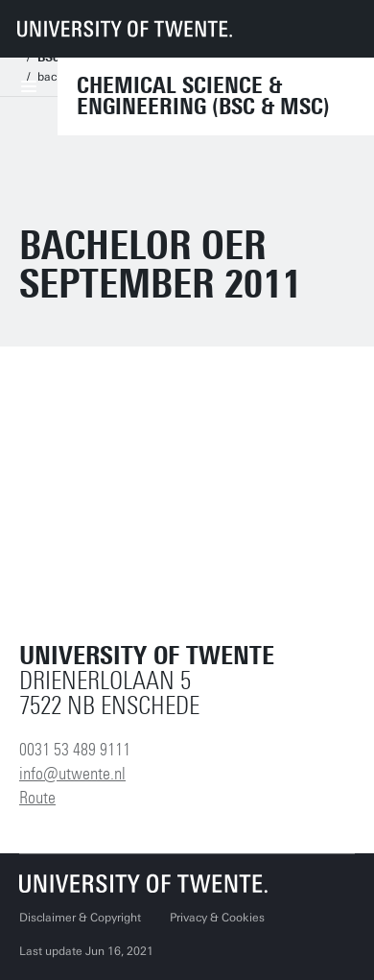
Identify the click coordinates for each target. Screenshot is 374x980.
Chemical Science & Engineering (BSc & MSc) (203, 96)
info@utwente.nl (72, 774)
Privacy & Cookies (217, 918)
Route (37, 798)
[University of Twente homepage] (125, 29)
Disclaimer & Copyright (80, 918)
